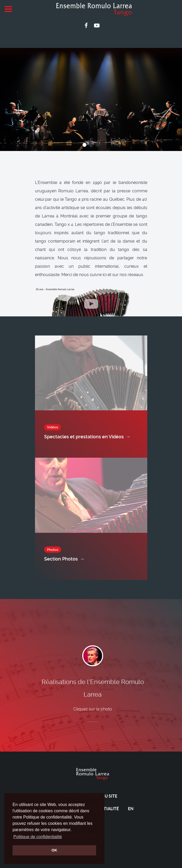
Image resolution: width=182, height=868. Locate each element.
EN (131, 809)
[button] (84, 145)
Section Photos (64, 559)
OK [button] (54, 850)
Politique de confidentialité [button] (38, 837)
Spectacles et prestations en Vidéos (87, 437)
